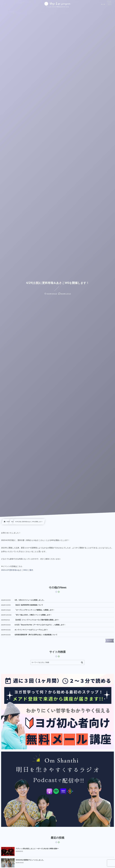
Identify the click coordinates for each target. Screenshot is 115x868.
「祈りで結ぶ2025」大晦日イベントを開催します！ (33, 615)
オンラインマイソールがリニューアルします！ (31, 630)
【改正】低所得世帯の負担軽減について (29, 605)
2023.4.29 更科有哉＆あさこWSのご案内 (17, 570)
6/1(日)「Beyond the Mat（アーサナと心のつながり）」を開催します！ (40, 625)
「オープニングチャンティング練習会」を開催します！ (35, 610)
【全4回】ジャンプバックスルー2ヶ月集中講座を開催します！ (37, 620)
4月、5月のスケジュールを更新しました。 (30, 600)
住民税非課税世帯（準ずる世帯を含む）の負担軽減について (36, 635)
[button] (109, 3)
